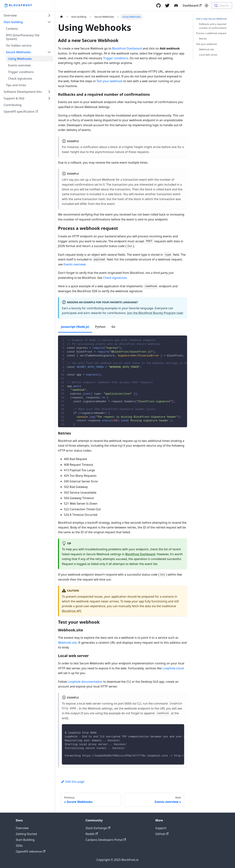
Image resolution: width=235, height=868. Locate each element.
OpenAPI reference (31, 851)
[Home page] (62, 17)
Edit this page (73, 782)
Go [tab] (113, 327)
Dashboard (192, 6)
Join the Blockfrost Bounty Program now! (155, 313)
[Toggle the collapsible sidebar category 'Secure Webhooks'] (49, 52)
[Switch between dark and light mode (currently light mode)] (207, 6)
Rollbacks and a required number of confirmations (213, 26)
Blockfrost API (72, 611)
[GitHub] (158, 6)
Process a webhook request (211, 33)
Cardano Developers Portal (106, 840)
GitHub (162, 834)
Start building (13, 22)
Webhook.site (67, 643)
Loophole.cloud (173, 668)
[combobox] (222, 6)
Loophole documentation (85, 682)
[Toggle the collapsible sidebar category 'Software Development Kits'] (49, 92)
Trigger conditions (21, 72)
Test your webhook (109, 81)
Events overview (19, 65)
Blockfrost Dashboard (127, 48)
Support (161, 828)
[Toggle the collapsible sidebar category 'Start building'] (49, 22)
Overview (10, 15)
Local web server (208, 55)
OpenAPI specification (21, 112)
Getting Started (26, 834)
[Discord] (176, 6)
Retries (203, 39)
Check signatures (20, 79)
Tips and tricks (16, 85)
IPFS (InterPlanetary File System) (23, 37)
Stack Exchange (98, 828)
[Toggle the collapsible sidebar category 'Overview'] (49, 15)
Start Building (25, 840)
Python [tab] (100, 327)
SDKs (19, 846)
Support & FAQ (14, 98)
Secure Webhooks (18, 52)
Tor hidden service (19, 45)
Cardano (12, 29)
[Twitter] (167, 6)
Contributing (13, 105)
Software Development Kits (23, 92)
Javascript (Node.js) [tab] (75, 327)
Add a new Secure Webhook (211, 19)
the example (112, 713)
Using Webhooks (20, 59)
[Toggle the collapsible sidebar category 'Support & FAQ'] (49, 98)
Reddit (92, 834)
